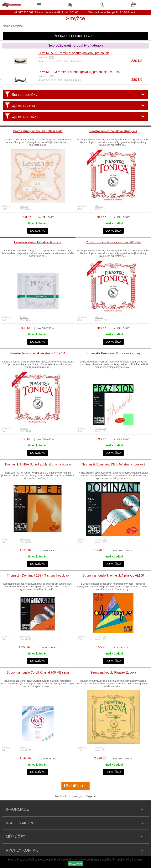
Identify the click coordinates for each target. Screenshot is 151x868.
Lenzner (24, 206)
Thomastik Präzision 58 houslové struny (113, 353)
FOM (51, 57)
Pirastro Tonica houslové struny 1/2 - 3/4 (113, 242)
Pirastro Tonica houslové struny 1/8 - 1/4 (38, 353)
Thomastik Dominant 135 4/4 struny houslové (38, 575)
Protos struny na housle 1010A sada (38, 131)
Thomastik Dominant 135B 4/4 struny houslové (113, 464)
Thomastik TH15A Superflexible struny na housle (38, 464)
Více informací (135, 860)
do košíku (38, 231)
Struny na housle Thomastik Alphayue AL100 (113, 575)
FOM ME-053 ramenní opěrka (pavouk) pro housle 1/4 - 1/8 (79, 72)
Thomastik (101, 429)
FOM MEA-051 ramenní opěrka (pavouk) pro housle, (75, 53)
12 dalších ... (76, 786)
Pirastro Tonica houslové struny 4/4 (113, 131)
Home (6, 26)
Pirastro (99, 206)
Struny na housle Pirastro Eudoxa (113, 673)
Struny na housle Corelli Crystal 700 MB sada (38, 673)
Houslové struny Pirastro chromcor (38, 242)
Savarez (24, 748)
